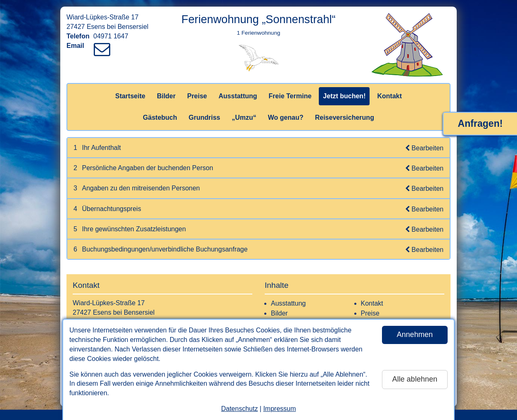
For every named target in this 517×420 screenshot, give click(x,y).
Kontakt (389, 96)
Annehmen (415, 335)
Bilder (166, 96)
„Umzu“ (244, 117)
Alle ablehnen (415, 379)
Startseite (130, 96)
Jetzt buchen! (344, 96)
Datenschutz (239, 409)
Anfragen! (480, 123)
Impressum (279, 409)
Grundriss (204, 117)
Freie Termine (290, 96)
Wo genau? (286, 117)
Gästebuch (160, 117)
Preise (197, 96)
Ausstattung (238, 96)
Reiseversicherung (345, 117)
